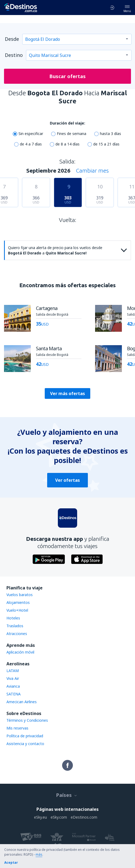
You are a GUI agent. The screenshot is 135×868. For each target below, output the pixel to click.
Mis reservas (17, 728)
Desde (12, 39)
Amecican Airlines (22, 702)
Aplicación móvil (20, 652)
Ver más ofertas (67, 393)
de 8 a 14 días (67, 144)
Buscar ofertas (67, 76)
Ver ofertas (67, 480)
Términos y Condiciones (27, 720)
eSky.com (59, 817)
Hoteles (13, 618)
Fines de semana (72, 134)
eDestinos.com (84, 817)
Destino (14, 55)
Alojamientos (18, 602)
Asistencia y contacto (25, 744)
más (39, 854)
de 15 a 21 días (106, 144)
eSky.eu (40, 817)
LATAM (13, 671)
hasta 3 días (110, 134)
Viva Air (13, 678)
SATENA (14, 694)
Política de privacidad (25, 736)
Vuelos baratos (20, 595)
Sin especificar (31, 134)
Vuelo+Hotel (17, 610)
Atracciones (17, 634)
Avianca (13, 686)
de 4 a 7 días (31, 144)
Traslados (15, 626)
